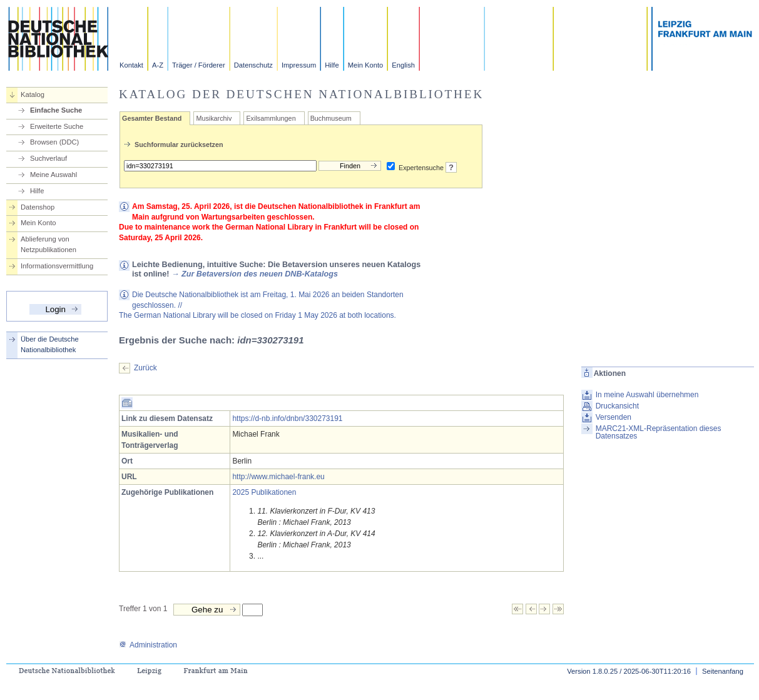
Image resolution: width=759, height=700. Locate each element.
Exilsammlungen (271, 118)
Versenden (614, 417)
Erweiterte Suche (57, 126)
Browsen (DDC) (54, 142)
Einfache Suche (56, 110)
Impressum (299, 65)
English (403, 65)
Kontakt (131, 65)
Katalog (33, 94)
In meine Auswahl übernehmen (647, 395)
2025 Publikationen (264, 492)
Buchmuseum (331, 118)
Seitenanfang (723, 671)
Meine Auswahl (53, 175)
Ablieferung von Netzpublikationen (48, 244)
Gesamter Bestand (152, 118)
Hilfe (332, 65)
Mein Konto (366, 65)
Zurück (145, 368)
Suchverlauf (48, 158)
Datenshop (38, 207)
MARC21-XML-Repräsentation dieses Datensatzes (659, 432)
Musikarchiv (214, 118)
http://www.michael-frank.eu (278, 477)
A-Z (158, 65)
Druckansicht (617, 406)
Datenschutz (253, 65)
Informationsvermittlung (57, 266)
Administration (148, 645)
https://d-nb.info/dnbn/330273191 (287, 418)
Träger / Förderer (199, 65)
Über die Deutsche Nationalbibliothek (50, 344)
